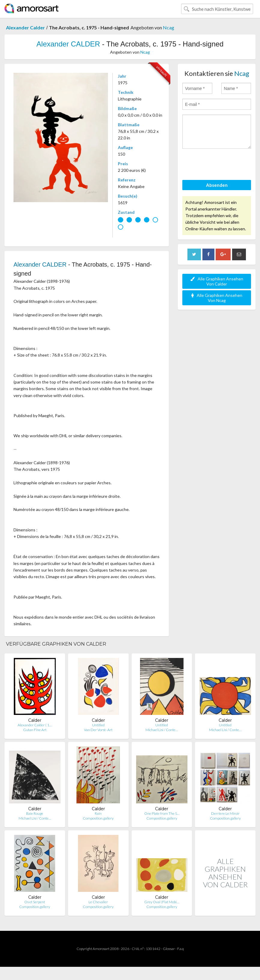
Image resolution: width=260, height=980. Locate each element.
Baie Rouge (35, 813)
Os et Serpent (35, 902)
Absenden (217, 185)
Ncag (169, 27)
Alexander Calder (25, 27)
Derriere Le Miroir (225, 813)
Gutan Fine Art (35, 730)
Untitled (98, 725)
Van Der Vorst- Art (98, 730)
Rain (98, 813)
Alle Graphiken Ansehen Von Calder (217, 281)
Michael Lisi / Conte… (162, 730)
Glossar (169, 949)
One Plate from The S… (162, 813)
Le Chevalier (98, 902)
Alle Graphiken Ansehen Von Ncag (217, 298)
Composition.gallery (98, 818)
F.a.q (181, 949)
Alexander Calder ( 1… (35, 725)
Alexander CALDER (68, 44)
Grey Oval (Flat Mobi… (162, 902)
